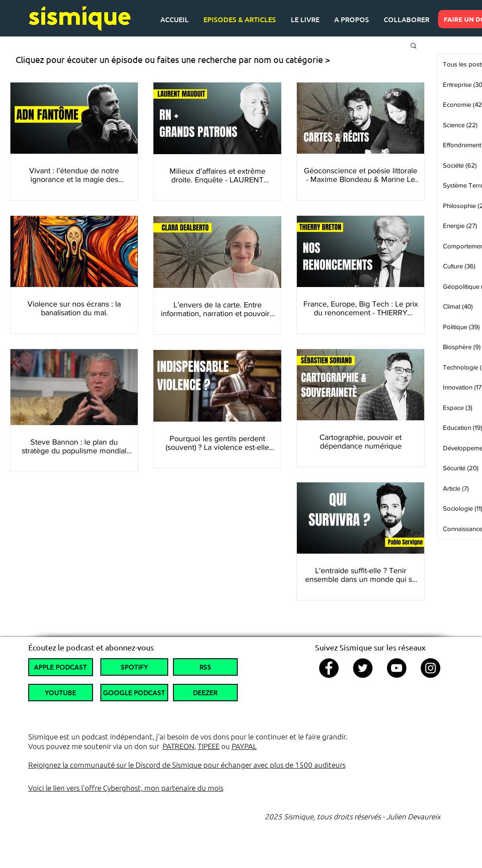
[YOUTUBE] (61, 693)
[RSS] (205, 667)
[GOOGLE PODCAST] (134, 693)
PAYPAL (244, 746)
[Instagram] (430, 668)
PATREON (178, 746)
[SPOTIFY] (134, 667)
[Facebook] (329, 668)
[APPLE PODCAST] (61, 667)
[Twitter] (363, 668)
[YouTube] (397, 668)
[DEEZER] (205, 693)
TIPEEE (209, 746)
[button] (414, 46)
